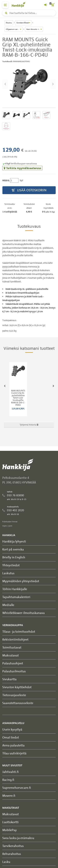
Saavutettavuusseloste (18, 703)
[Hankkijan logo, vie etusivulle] (20, 5)
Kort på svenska (13, 549)
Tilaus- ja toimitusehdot (19, 631)
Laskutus (8, 573)
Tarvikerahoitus (13, 846)
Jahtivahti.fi (11, 772)
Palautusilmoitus (14, 671)
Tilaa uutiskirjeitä (14, 753)
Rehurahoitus (12, 854)
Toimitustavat (12, 647)
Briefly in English (14, 557)
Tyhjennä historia (29, 425)
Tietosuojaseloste (14, 695)
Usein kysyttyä (12, 729)
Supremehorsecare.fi (17, 788)
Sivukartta (9, 679)
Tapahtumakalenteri (16, 597)
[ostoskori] (53, 5)
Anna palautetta (13, 745)
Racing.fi (8, 780)
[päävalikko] (5, 5)
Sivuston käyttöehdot (17, 687)
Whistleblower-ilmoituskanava (24, 613)
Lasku (6, 862)
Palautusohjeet (13, 663)
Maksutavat (11, 655)
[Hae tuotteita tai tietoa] (29, 13)
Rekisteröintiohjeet (15, 639)
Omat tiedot (11, 737)
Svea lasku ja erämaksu (18, 838)
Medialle (8, 605)
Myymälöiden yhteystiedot (21, 581)
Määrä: (6, 180)
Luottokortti (10, 822)
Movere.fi (9, 796)
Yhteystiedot (11, 565)
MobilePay (10, 830)
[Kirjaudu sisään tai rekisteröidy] (45, 5)
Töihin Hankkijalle (15, 589)
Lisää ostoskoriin (29, 190)
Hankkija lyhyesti (14, 541)
